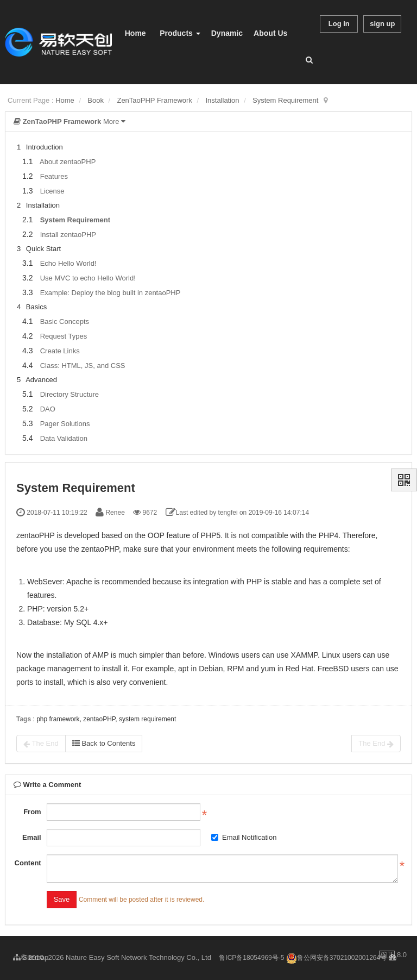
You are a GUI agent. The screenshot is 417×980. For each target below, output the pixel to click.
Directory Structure (69, 394)
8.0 (393, 956)
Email (32, 837)
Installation (222, 100)
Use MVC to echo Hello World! (88, 278)
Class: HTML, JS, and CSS (83, 366)
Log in (339, 24)
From (32, 812)
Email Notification (244, 837)
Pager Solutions (65, 424)
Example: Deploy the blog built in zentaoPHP (110, 293)
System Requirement (285, 100)
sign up (382, 24)
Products (180, 33)
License (52, 191)
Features (54, 176)
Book (96, 100)
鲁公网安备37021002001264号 (336, 958)
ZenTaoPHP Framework (154, 100)
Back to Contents (104, 743)
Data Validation (64, 438)
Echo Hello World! (68, 263)
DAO (48, 409)
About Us (270, 33)
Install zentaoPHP (68, 235)
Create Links (60, 351)
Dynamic (227, 33)
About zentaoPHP (68, 162)
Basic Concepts (65, 322)
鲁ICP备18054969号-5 (251, 958)
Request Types (64, 336)
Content (28, 863)
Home (135, 33)
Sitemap (31, 957)
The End (41, 744)
